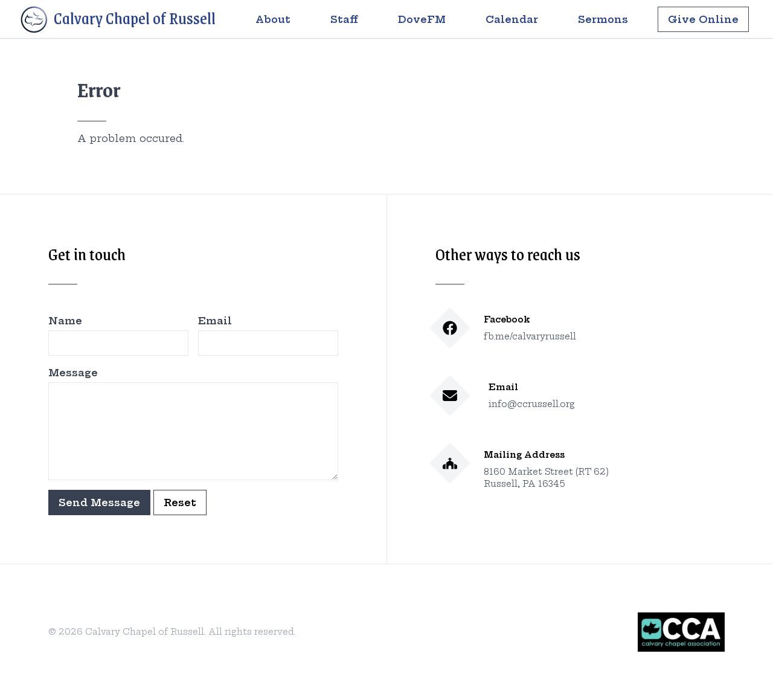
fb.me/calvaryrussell (530, 336)
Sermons (603, 19)
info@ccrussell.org (532, 404)
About (273, 19)
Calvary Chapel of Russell (117, 20)
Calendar (512, 19)
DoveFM (422, 19)
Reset (180, 503)
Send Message (99, 503)
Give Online (703, 19)
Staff (344, 19)
